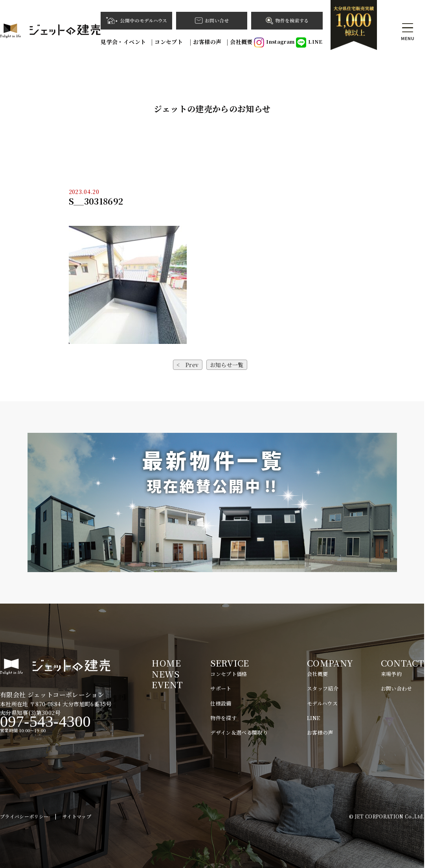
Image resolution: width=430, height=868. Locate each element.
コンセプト (169, 42)
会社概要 (241, 42)
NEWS (165, 674)
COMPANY (330, 663)
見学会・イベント (123, 42)
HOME (166, 663)
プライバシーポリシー (24, 816)
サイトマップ (77, 816)
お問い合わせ (397, 688)
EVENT (167, 684)
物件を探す (223, 718)
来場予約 (391, 674)
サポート (221, 688)
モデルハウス (322, 703)
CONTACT (402, 663)
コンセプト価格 (229, 674)
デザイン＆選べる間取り (239, 732)
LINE (309, 42)
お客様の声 (207, 42)
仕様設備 (221, 703)
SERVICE (230, 663)
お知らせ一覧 (227, 365)
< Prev (187, 365)
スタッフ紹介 (323, 688)
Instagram (274, 42)
